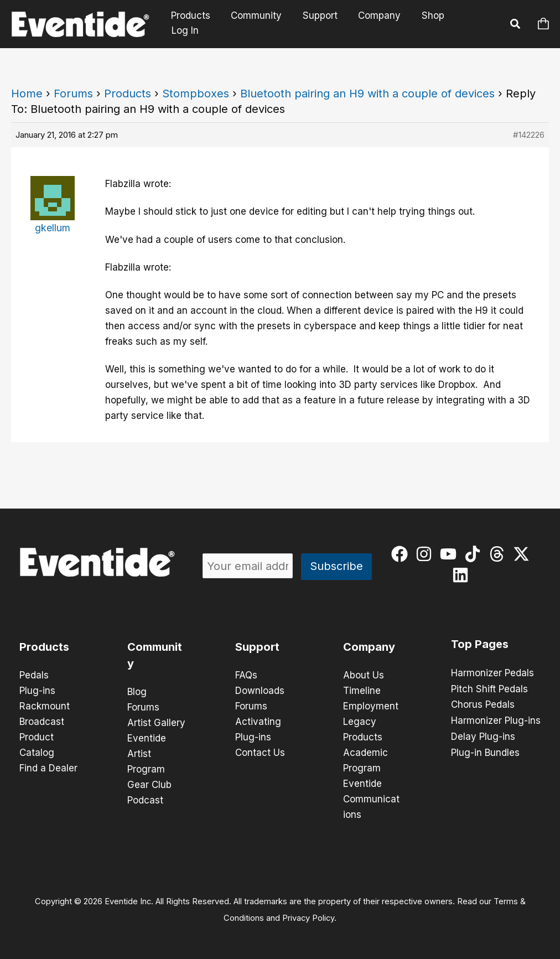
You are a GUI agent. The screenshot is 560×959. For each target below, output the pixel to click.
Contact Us (260, 753)
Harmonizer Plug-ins (496, 719)
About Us (364, 675)
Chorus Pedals (483, 704)
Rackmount (45, 706)
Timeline (362, 691)
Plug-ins (37, 691)
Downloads (260, 691)
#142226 (529, 135)
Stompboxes (196, 94)
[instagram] (426, 554)
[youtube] (451, 554)
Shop (429, 24)
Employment (371, 706)
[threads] (499, 554)
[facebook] (402, 554)
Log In (475, 24)
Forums (73, 94)
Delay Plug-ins (483, 735)
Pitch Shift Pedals (489, 688)
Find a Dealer (48, 768)
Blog (137, 692)
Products (195, 24)
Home (27, 94)
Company (378, 24)
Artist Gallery (156, 723)
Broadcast (42, 722)
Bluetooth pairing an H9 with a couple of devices (367, 94)
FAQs (246, 675)
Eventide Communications (371, 799)
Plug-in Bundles (485, 750)
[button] (516, 25)
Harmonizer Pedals (492, 673)
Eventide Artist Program (147, 754)
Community (258, 24)
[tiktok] (475, 554)
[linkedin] (463, 575)
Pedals (34, 675)
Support (320, 24)
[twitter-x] (524, 554)
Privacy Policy (308, 918)
